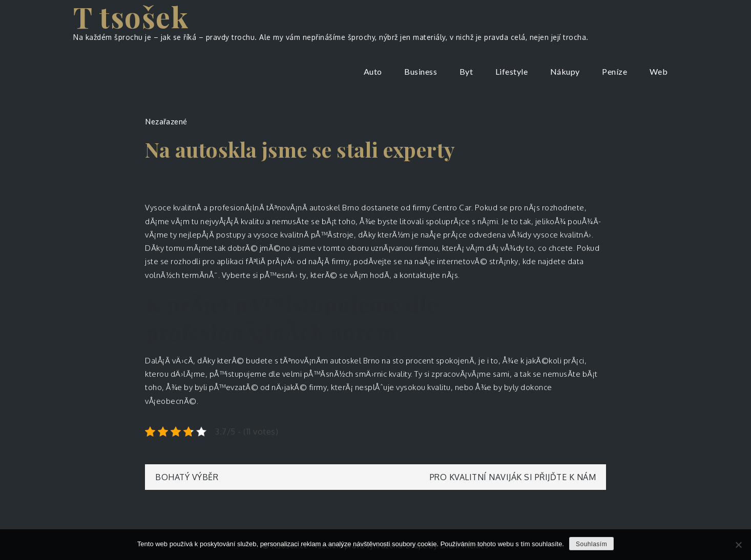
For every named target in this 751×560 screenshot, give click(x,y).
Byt (466, 71)
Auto (373, 71)
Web (659, 71)
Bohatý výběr (187, 477)
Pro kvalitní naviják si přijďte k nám (513, 477)
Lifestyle (512, 71)
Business (421, 71)
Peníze (614, 71)
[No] (738, 545)
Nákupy (565, 71)
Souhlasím (591, 544)
